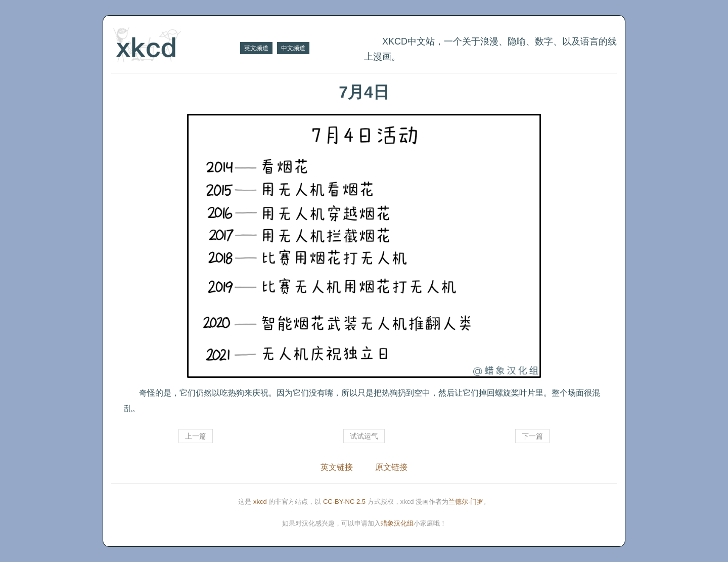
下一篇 (532, 436)
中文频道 (293, 48)
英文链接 (337, 467)
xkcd (260, 502)
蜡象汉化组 (397, 523)
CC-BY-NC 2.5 (344, 502)
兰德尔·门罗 (466, 502)
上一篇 (196, 436)
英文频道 (256, 48)
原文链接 (391, 467)
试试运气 (364, 436)
